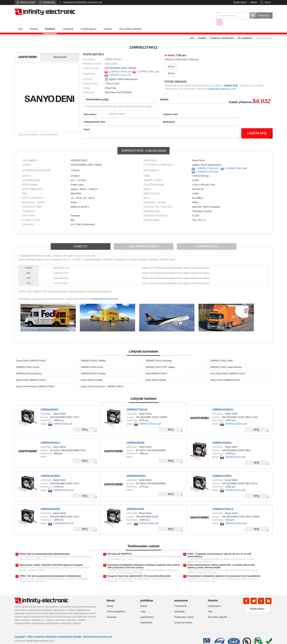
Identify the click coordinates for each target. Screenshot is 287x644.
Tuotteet (50, 22)
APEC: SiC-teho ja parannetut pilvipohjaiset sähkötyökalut (50, 569)
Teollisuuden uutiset (184, 610)
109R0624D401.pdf (63, 417)
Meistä (254, 2)
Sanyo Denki (111, 57)
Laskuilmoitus (147, 610)
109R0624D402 (135, 436)
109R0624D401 (50, 403)
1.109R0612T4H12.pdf (120, 65)
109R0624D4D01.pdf (64, 517)
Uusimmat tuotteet (183, 616)
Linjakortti (68, 22)
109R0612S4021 (222, 436)
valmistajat (179, 605)
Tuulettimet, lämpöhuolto (222, 31)
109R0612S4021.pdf (235, 450)
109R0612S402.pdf (148, 517)
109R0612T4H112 (223, 502)
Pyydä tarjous (240, 2)
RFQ (85, 423)
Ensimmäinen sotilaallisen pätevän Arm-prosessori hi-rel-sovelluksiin (224, 569)
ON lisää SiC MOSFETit (120, 547)
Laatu (143, 605)
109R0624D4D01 (51, 502)
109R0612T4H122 (137, 403)
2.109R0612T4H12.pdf (148, 65)
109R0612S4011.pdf (235, 484)
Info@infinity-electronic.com (222, 82)
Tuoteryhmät (180, 599)
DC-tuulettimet (245, 31)
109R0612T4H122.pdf (150, 417)
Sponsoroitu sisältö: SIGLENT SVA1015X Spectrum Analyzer (52, 558)
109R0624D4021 (136, 469)
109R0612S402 (135, 502)
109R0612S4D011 (223, 403)
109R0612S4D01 (50, 469)
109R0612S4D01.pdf (63, 484)
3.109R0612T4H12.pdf (120, 68)
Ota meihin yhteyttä (130, 22)
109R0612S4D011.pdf (236, 417)
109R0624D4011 (50, 436)
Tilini (210, 605)
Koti (20, 22)
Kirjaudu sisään (27, 2)
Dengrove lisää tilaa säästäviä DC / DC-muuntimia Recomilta (139, 569)
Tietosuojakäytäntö (116, 605)
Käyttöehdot (146, 616)
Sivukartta (112, 610)
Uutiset (108, 22)
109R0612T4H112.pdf (236, 517)
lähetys (144, 599)
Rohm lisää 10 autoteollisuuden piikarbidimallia (45, 547)
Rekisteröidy (49, 2)
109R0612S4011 (222, 469)
